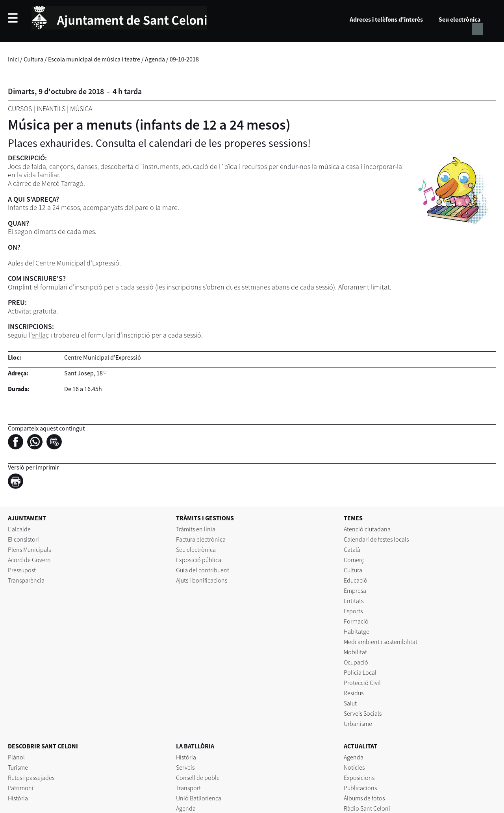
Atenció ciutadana (367, 529)
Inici (13, 59)
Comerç (354, 560)
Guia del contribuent (203, 570)
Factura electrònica (201, 539)
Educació (356, 580)
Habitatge (357, 631)
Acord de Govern (29, 560)
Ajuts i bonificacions (202, 580)
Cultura (33, 59)
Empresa (355, 590)
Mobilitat (355, 652)
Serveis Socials (363, 713)
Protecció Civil (362, 683)
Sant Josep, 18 (83, 373)
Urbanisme (358, 724)
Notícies (354, 767)
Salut (350, 703)
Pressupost (22, 570)
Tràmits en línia (196, 529)
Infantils (51, 109)
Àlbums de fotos (364, 798)
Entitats (354, 601)
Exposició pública (199, 560)
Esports (353, 611)
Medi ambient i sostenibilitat (381, 642)
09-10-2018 (184, 59)
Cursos (20, 109)
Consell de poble (198, 778)
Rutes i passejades (31, 778)
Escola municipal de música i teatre (94, 59)
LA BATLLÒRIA (195, 746)
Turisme (18, 767)
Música (81, 109)
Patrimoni (21, 788)
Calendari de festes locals (376, 539)
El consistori (23, 539)
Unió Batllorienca (199, 798)
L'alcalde (19, 529)
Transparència (26, 580)
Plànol (16, 757)
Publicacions (360, 788)
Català (352, 549)
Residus (354, 693)
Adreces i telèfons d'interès (386, 19)
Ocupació (356, 662)
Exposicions (359, 778)
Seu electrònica (460, 19)
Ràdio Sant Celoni (367, 808)
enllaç (40, 335)
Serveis (185, 767)
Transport (188, 788)
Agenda (155, 59)
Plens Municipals (29, 549)
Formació (356, 621)
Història (18, 798)
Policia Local (360, 672)
